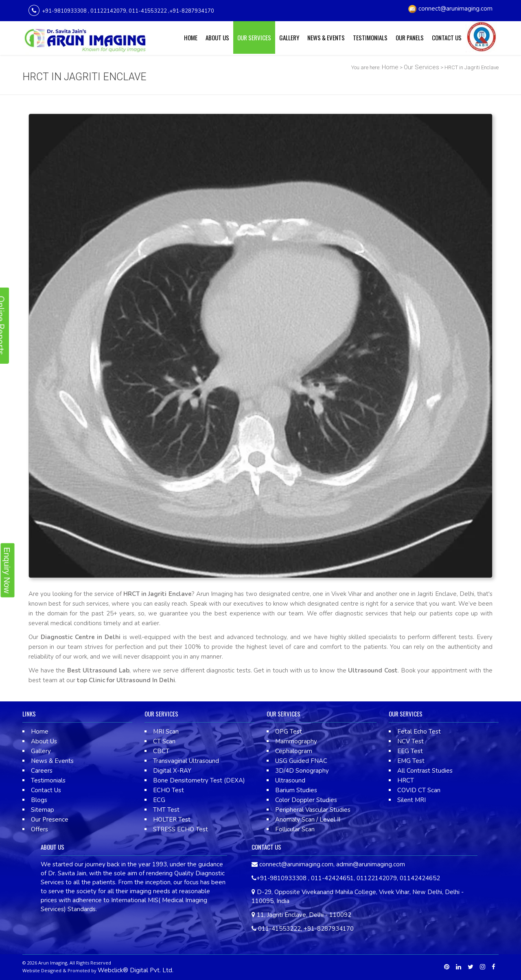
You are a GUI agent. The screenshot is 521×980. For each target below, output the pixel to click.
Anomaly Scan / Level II (308, 820)
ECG (159, 800)
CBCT (161, 751)
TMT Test (166, 810)
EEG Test (410, 751)
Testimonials (370, 37)
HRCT (406, 780)
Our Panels (410, 37)
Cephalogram (294, 751)
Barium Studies (296, 790)
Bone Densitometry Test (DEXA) (199, 780)
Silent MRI (412, 800)
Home (191, 37)
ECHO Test (169, 790)
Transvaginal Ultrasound (186, 761)
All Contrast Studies (425, 771)
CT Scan (164, 741)
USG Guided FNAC (301, 761)
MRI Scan (166, 732)
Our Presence (50, 820)
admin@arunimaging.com (371, 864)
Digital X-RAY (172, 771)
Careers (42, 771)
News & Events (326, 37)
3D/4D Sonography (302, 771)
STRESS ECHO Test (181, 829)
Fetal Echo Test (419, 732)
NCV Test (410, 741)
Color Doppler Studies (306, 800)
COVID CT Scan (419, 790)
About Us (217, 37)
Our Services (254, 37)
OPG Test (289, 732)
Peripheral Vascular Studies (313, 810)
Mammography (296, 741)
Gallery (289, 37)
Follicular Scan (295, 829)
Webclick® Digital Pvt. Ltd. (136, 970)
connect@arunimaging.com (455, 9)
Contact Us (447, 37)
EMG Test (411, 761)
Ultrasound (290, 780)
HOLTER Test (172, 820)
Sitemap (43, 810)
